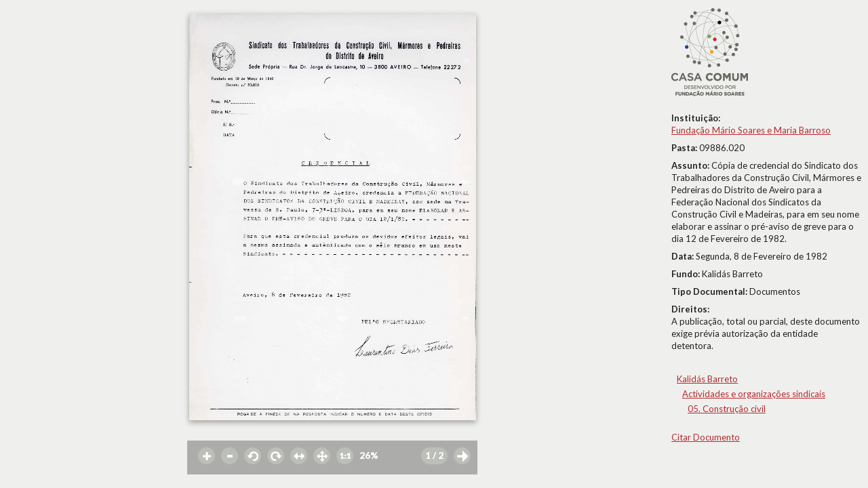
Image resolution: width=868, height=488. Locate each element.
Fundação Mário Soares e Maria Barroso (751, 130)
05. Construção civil (727, 409)
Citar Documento (706, 437)
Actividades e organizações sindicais (754, 394)
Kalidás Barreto (707, 379)
